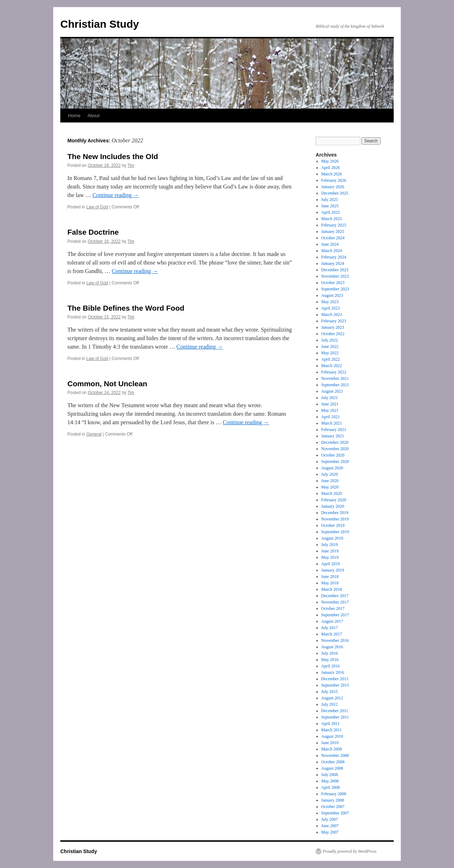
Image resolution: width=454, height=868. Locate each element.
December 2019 (335, 513)
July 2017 (330, 628)
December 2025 (335, 193)
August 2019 (332, 538)
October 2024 (333, 238)
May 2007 (330, 832)
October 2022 (333, 334)
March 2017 (332, 634)
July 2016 (330, 653)
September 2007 (335, 813)
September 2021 (335, 385)
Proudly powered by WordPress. (350, 851)
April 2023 (331, 308)
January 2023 (333, 327)
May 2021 (330, 410)
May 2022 (330, 353)
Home (74, 116)
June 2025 (330, 206)
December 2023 (335, 270)
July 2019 (330, 545)
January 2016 (333, 672)
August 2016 (332, 647)
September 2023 (335, 289)
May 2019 (330, 557)
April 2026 (331, 168)
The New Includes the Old (113, 156)
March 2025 (332, 219)
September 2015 (335, 685)
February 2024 (334, 257)
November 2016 (335, 640)
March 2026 (332, 174)
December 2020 (335, 442)
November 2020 (335, 449)
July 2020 (330, 474)
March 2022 (332, 366)
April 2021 (331, 417)
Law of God (97, 207)
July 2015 (330, 692)
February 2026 (334, 180)
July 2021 (330, 398)
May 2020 (330, 487)
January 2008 (333, 800)
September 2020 (335, 462)
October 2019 (333, 525)
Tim (131, 165)
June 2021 (330, 404)
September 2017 (335, 615)
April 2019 (331, 564)
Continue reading (116, 195)
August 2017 (332, 621)
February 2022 (334, 372)
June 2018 (330, 577)
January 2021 (333, 436)
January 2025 (333, 231)
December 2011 (335, 711)
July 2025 (330, 200)
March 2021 (332, 423)
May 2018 (330, 583)
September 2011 (335, 717)
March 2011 (332, 730)
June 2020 (330, 481)
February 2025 (334, 225)
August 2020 (332, 468)
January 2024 (333, 263)
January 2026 (333, 187)
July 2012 (330, 704)
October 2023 (333, 283)
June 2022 (330, 346)
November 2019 (335, 519)
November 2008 (335, 755)
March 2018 (332, 589)
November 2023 (335, 276)
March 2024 (332, 251)
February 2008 (334, 794)
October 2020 (333, 455)
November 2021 (335, 378)
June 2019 (330, 551)
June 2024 (330, 244)
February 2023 (334, 321)
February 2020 (334, 500)
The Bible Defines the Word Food (126, 308)
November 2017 (335, 602)
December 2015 (335, 679)
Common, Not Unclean (107, 384)
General (94, 434)
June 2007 (330, 826)
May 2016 (330, 660)
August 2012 (332, 698)
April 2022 (331, 359)
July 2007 (330, 819)
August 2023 (332, 295)
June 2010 (330, 743)
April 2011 (331, 724)
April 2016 (331, 666)
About (94, 116)
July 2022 (330, 340)
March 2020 (332, 493)
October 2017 (333, 608)
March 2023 (332, 315)
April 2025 (331, 212)
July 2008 (330, 775)
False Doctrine (93, 232)
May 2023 (330, 302)
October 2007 (333, 807)
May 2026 (330, 161)
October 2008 (333, 762)
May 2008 (330, 781)
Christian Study (100, 24)
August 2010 (332, 736)
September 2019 (335, 532)
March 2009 (332, 749)
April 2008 (331, 787)
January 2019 (333, 570)
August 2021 (332, 391)
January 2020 (333, 506)
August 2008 (332, 768)
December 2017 (335, 596)
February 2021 (334, 430)
